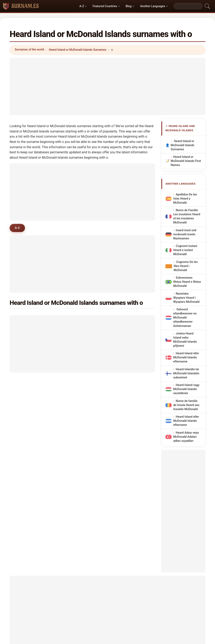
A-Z (82, 6)
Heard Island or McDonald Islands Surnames (78, 50)
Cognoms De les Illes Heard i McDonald (186, 266)
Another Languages (153, 6)
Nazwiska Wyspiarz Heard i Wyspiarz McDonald (186, 298)
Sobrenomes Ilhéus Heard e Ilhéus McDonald (187, 282)
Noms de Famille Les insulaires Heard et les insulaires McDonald (187, 216)
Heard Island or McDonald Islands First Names (186, 161)
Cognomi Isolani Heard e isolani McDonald (185, 250)
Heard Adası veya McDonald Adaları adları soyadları (186, 437)
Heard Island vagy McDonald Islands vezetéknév (186, 389)
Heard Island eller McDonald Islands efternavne (186, 358)
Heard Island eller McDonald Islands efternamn (186, 421)
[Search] (188, 6)
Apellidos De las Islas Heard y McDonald (185, 199)
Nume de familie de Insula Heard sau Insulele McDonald (186, 405)
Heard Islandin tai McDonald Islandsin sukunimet (186, 373)
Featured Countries (105, 6)
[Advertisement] (107, 86)
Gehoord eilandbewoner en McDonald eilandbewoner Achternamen (185, 318)
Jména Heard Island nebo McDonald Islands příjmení (185, 340)
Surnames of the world (29, 49)
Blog (129, 6)
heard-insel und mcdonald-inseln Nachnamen (185, 234)
